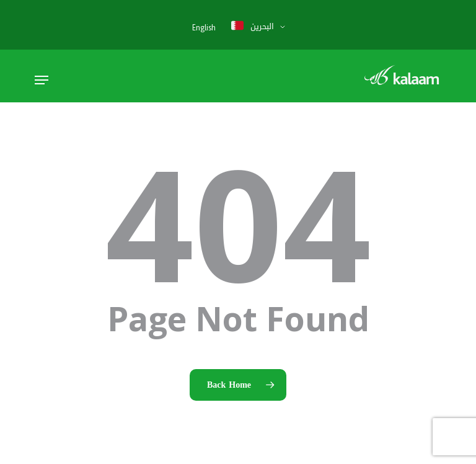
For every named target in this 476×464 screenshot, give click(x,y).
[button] (42, 80)
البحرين (253, 26)
